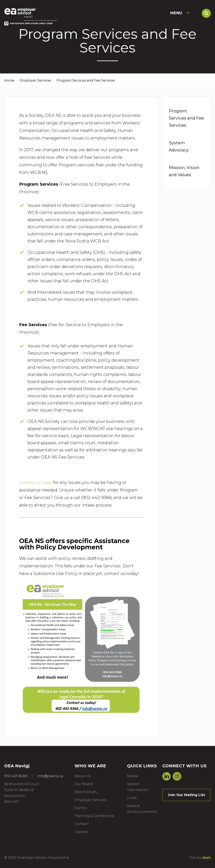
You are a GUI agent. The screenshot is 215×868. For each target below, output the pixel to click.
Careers (81, 832)
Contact (82, 824)
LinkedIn (166, 776)
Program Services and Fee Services (186, 118)
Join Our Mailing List (186, 795)
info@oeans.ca (50, 776)
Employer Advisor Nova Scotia (28, 13)
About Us (83, 776)
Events (80, 808)
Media (132, 776)
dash (206, 858)
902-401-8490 (16, 776)
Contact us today (36, 482)
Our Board (84, 784)
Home (9, 80)
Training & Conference (94, 816)
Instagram (177, 776)
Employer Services (35, 80)
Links (132, 798)
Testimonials (86, 792)
